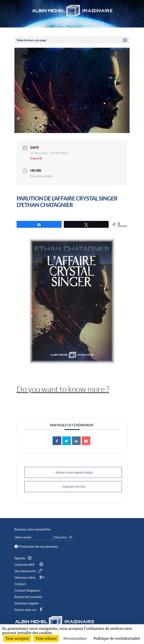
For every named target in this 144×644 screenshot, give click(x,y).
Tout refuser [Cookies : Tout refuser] (46, 638)
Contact (20, 584)
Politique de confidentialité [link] (117, 638)
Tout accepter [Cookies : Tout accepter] (17, 638)
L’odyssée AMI (30, 564)
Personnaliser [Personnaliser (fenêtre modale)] (75, 638)
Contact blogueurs (27, 590)
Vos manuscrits (29, 571)
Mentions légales (27, 603)
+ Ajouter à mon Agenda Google (73, 472)
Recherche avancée (28, 597)
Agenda (24, 558)
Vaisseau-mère (30, 577)
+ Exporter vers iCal (73, 487)
